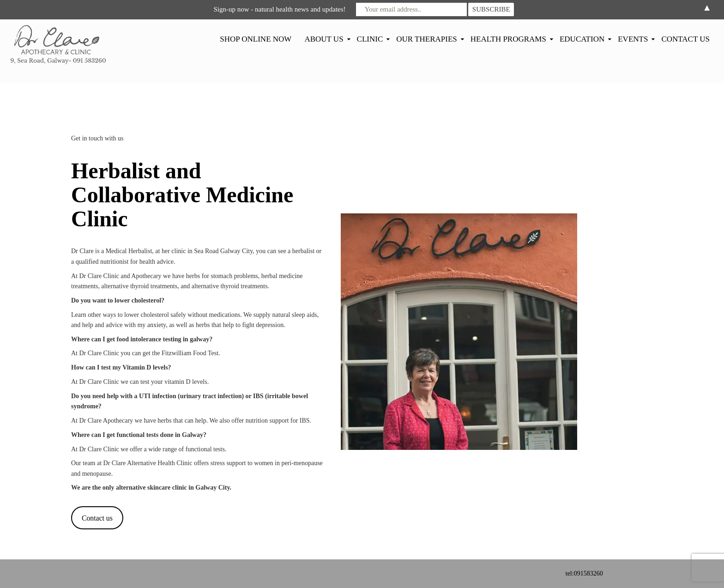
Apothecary (147, 276)
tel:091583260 (584, 573)
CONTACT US (685, 39)
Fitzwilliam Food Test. (191, 353)
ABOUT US (324, 39)
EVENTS (633, 39)
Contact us (97, 518)
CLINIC (370, 39)
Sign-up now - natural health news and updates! (279, 9)
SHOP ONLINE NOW (256, 39)
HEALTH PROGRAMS (508, 39)
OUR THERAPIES (426, 39)
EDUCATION (582, 39)
